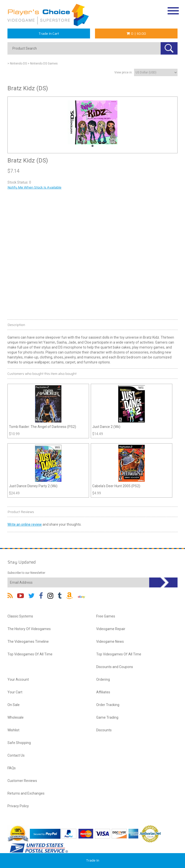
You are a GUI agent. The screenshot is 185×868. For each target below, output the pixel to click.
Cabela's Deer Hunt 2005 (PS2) (116, 486)
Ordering (103, 679)
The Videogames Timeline (28, 642)
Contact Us (16, 755)
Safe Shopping (19, 743)
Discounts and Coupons (115, 667)
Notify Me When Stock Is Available (34, 187)
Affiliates (103, 692)
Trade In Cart (49, 33)
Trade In (93, 860)
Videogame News (110, 642)
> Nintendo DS (17, 64)
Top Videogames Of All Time (30, 654)
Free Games (106, 616)
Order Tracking (108, 705)
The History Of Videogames (29, 629)
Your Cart (15, 692)
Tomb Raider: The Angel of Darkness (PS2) (43, 427)
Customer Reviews (22, 781)
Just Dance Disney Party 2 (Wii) (33, 486)
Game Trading (107, 717)
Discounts (104, 730)
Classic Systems (20, 616)
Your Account (18, 679)
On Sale (14, 705)
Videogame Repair (111, 629)
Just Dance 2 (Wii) (106, 427)
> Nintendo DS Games (43, 64)
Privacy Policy (18, 806)
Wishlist (13, 730)
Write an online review (25, 524)
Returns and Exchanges (26, 793)
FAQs (12, 768)
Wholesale (16, 717)
